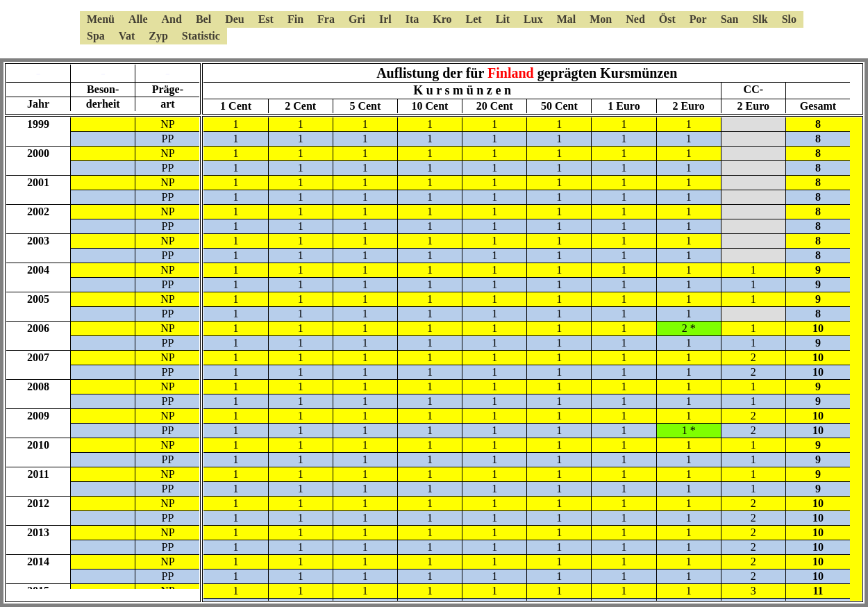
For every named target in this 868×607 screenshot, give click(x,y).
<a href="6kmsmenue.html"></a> (434, 28)
